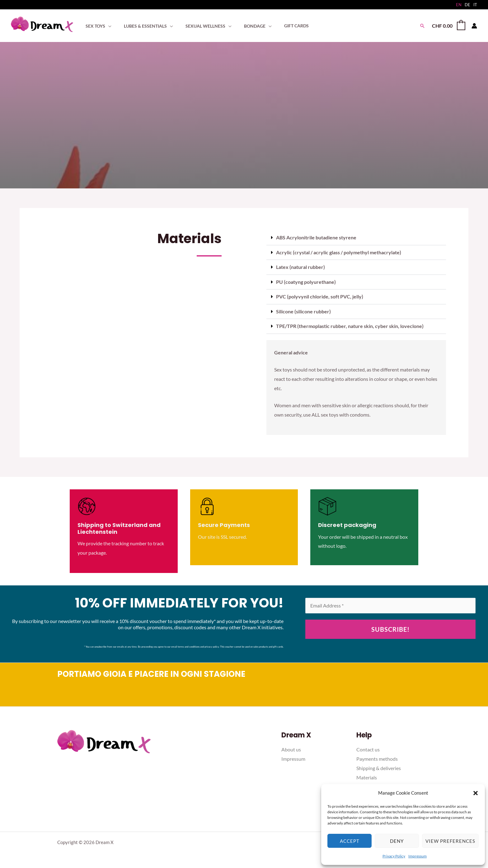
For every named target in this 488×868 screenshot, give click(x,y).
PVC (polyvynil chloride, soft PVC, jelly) (320, 296)
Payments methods (377, 757)
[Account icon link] (474, 26)
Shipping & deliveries (379, 767)
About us (291, 748)
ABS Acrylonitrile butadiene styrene (316, 237)
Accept (350, 841)
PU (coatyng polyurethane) (306, 281)
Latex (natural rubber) (300, 267)
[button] (476, 793)
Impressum (418, 856)
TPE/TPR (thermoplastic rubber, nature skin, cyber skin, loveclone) (350, 325)
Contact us (368, 748)
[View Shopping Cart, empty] (448, 26)
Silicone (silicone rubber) (303, 310)
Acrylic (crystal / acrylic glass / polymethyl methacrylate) (339, 252)
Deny (397, 841)
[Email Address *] (390, 605)
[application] (106, 26)
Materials (367, 776)
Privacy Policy (394, 856)
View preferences (450, 841)
